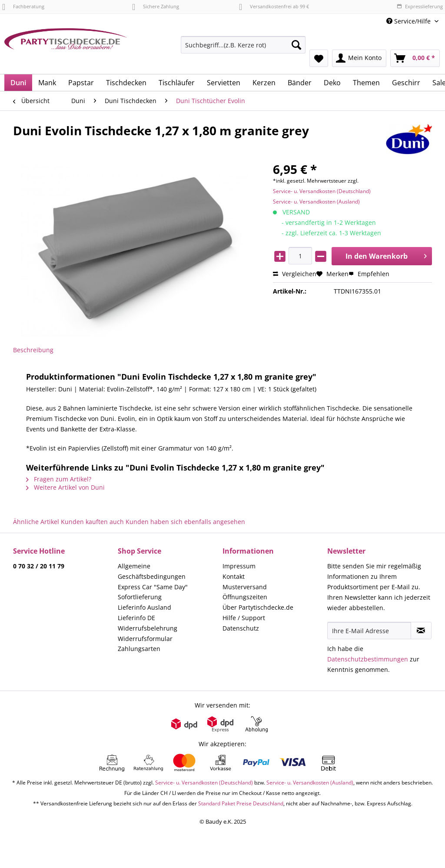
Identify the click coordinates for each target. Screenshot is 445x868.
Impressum (239, 566)
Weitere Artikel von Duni (65, 487)
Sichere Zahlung (156, 6)
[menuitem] (243, 49)
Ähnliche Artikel (36, 522)
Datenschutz (241, 628)
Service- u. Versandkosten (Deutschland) (322, 191)
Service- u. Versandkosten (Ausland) (316, 202)
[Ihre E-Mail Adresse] (369, 631)
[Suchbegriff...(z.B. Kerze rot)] (243, 45)
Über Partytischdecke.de (258, 607)
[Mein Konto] (359, 58)
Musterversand (245, 587)
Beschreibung (33, 350)
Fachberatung (23, 6)
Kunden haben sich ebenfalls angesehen (185, 522)
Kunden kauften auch (92, 522)
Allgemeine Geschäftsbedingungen (152, 571)
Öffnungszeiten (245, 597)
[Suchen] (296, 45)
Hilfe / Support (244, 618)
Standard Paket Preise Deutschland (241, 803)
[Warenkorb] (415, 58)
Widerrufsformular (145, 639)
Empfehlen (369, 274)
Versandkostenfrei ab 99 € (274, 6)
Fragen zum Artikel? (59, 479)
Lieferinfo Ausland (144, 607)
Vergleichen (295, 274)
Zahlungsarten (139, 649)
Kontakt (234, 576)
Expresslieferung (420, 6)
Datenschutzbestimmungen (368, 659)
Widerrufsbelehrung (148, 628)
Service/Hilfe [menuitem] (409, 21)
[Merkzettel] (319, 58)
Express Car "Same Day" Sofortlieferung (153, 592)
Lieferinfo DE (136, 618)
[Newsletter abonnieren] (421, 631)
